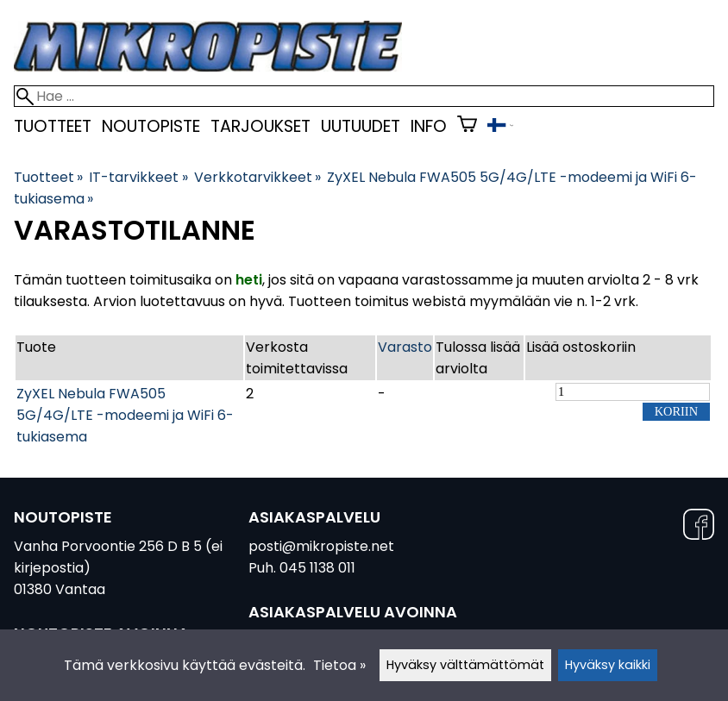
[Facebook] (699, 527)
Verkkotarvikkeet (257, 177)
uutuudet (361, 126)
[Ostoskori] (467, 126)
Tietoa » (339, 665)
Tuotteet (53, 126)
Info (429, 126)
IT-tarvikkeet (138, 177)
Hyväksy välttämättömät (465, 665)
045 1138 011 (317, 568)
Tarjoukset (260, 126)
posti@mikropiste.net (321, 546)
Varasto (405, 347)
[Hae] (364, 96)
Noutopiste (151, 126)
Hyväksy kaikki (608, 665)
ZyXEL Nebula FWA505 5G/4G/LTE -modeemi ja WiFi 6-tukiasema (125, 415)
